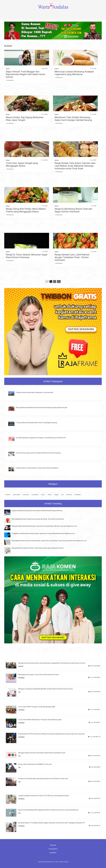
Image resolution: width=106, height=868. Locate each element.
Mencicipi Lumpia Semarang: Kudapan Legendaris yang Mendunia (74, 73)
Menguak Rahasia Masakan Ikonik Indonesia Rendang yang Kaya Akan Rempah (42, 408)
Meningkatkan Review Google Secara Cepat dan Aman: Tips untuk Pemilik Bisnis (38, 519)
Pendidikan (78, 495)
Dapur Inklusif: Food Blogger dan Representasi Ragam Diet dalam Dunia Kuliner (25, 74)
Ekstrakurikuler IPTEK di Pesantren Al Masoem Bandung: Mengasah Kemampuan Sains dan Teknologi (51, 734)
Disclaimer (53, 853)
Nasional (69, 495)
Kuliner (8, 69)
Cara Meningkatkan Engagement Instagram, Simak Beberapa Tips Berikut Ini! (41, 438)
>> (59, 281)
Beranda (53, 845)
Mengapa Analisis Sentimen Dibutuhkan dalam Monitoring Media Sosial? (42, 753)
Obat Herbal (17, 495)
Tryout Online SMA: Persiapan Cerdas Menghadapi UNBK (37, 707)
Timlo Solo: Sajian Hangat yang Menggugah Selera (22, 164)
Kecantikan (35, 495)
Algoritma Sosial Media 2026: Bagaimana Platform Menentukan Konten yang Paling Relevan (48, 810)
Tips (62, 495)
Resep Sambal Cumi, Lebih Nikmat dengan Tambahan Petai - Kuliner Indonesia (72, 257)
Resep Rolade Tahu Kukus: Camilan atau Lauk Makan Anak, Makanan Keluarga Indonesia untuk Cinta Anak (75, 166)
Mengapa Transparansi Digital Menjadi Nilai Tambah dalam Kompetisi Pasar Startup (45, 689)
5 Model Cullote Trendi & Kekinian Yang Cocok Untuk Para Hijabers (37, 468)
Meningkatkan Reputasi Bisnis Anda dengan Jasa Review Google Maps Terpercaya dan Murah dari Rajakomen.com (49, 541)
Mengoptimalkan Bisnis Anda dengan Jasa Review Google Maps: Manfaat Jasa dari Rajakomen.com (44, 526)
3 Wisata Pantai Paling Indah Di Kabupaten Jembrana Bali (34, 392)
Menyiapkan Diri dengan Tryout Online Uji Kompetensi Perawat (39, 675)
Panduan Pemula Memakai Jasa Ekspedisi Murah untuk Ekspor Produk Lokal (43, 779)
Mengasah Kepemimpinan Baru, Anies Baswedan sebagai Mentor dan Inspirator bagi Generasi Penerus (52, 663)
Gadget (56, 495)
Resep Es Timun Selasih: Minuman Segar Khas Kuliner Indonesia (27, 256)
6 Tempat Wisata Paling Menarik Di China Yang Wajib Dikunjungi (36, 423)
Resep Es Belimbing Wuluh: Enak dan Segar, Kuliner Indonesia (73, 210)
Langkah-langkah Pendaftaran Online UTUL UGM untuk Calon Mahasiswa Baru (44, 796)
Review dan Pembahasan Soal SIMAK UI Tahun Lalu (35, 764)
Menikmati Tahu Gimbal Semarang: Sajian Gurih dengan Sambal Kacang (73, 119)
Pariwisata (26, 495)
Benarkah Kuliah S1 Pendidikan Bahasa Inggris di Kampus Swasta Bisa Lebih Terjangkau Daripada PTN (51, 823)
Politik (50, 495)
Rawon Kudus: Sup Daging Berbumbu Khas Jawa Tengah (25, 119)
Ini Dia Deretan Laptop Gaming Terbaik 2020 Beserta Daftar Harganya (38, 453)
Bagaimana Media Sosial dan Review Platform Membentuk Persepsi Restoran (37, 511)
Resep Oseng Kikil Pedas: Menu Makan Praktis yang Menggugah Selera (26, 210)
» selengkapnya (10, 80)
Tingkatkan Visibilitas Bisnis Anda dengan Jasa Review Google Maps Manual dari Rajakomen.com (43, 533)
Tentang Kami (53, 849)
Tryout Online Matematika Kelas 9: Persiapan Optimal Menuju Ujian (40, 720)
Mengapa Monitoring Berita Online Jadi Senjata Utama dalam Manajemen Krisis (38, 548)
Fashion (8, 495)
